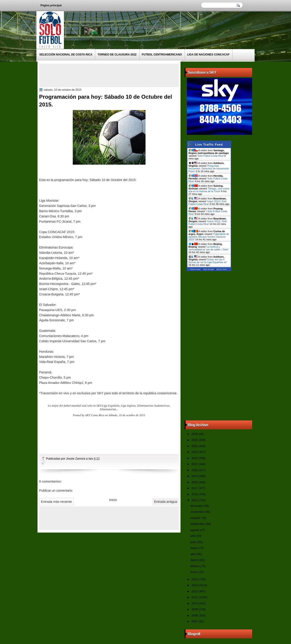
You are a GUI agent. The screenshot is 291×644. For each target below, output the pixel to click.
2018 (195, 482)
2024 (195, 446)
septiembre (198, 524)
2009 (195, 609)
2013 (195, 585)
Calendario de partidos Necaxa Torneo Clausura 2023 (209, 237)
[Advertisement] (123, 75)
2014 (195, 579)
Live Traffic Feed (209, 145)
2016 (195, 494)
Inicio (113, 500)
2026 (195, 434)
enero (194, 572)
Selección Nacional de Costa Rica (66, 55)
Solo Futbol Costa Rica (210, 156)
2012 (195, 591)
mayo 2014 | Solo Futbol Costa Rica (208, 203)
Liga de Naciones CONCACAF (208, 55)
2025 (195, 440)
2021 (195, 464)
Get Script (209, 269)
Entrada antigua (166, 502)
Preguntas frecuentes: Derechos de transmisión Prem (209, 169)
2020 (195, 470)
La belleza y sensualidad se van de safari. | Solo (208, 248)
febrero (195, 566)
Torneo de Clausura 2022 (117, 55)
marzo (195, 560)
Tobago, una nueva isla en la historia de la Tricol (209, 190)
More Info (222, 269)
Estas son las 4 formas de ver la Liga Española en (207, 261)
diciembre (197, 506)
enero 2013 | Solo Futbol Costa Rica (208, 223)
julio (193, 536)
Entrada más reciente (56, 502)
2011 (195, 597)
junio (194, 542)
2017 (195, 488)
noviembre (198, 512)
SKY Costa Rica (95, 415)
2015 (195, 500)
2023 (195, 452)
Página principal (51, 5)
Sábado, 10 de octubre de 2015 (127, 415)
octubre (196, 518)
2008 (195, 615)
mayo (194, 548)
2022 (195, 458)
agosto (195, 530)
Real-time (196, 269)
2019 (195, 476)
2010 (195, 603)
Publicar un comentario (56, 491)
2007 (195, 621)
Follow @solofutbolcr (157, 27)
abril (193, 554)
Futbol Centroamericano (162, 55)
